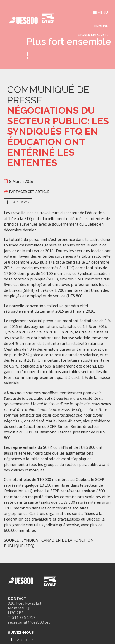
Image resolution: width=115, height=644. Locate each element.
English (101, 26)
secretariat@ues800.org (29, 622)
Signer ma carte (93, 35)
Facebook (20, 202)
